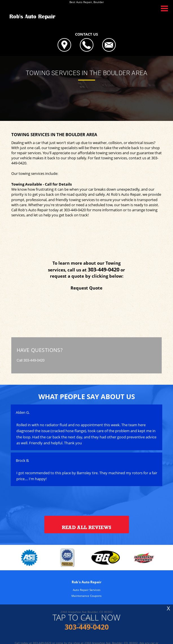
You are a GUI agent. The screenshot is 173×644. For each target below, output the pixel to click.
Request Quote (86, 288)
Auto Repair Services (87, 590)
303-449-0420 (75, 210)
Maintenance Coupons (86, 596)
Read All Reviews (86, 527)
